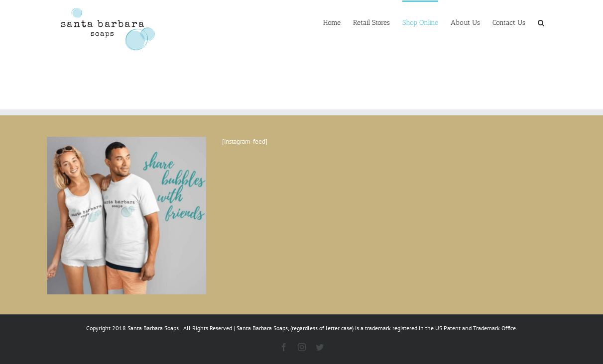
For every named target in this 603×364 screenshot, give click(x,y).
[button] (541, 22)
